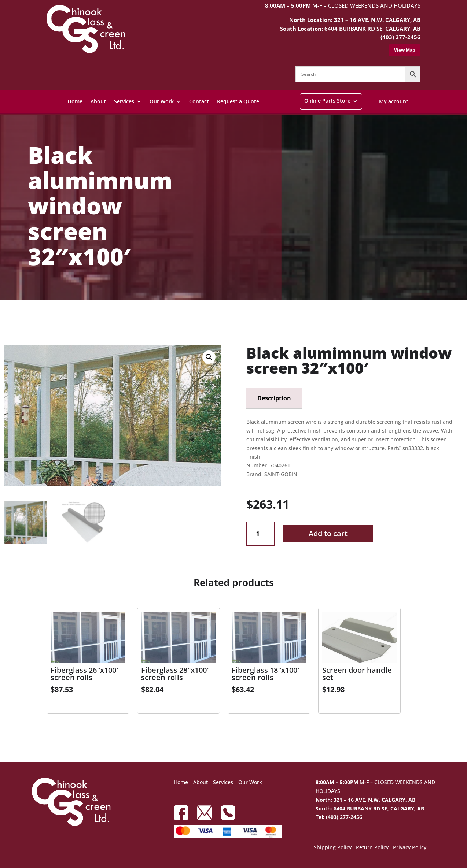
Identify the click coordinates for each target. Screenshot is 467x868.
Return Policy (372, 848)
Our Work (162, 101)
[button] (209, 357)
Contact (199, 101)
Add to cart (328, 533)
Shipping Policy (333, 848)
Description (274, 398)
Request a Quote (238, 101)
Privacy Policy (410, 848)
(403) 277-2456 (400, 37)
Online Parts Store (327, 101)
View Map (405, 50)
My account (394, 101)
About (98, 101)
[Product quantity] (260, 534)
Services (124, 101)
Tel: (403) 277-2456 (339, 817)
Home (75, 101)
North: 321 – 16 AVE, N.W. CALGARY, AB (365, 800)
